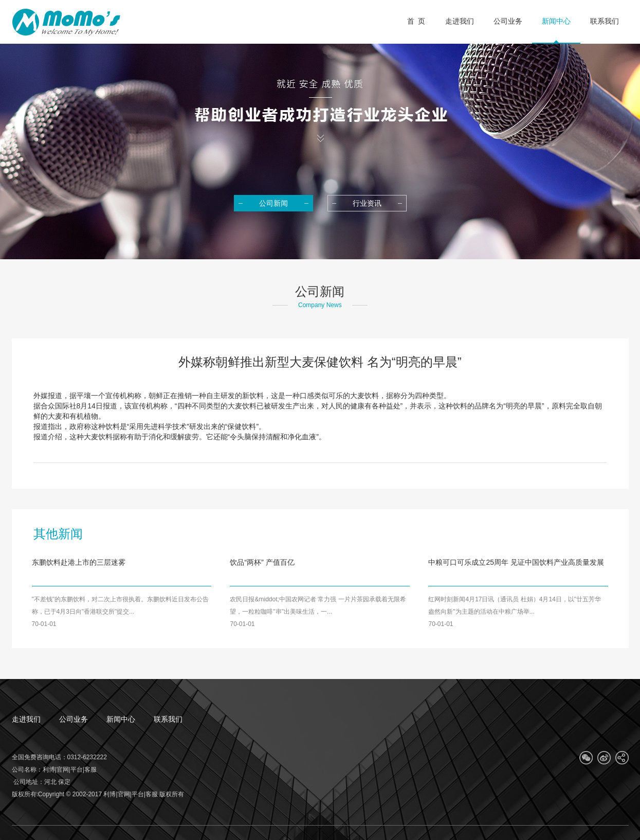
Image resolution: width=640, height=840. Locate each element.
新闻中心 (121, 719)
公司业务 (74, 719)
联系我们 (168, 719)
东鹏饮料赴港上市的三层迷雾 (79, 562)
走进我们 (26, 719)
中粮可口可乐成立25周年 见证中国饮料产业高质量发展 (516, 562)
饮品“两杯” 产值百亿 (262, 562)
